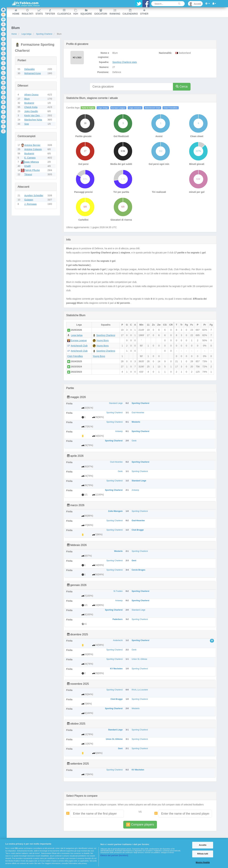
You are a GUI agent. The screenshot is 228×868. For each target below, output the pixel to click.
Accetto (203, 845)
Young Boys (102, 340)
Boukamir (29, 103)
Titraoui (28, 174)
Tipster (50, 12)
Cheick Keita (31, 107)
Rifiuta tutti (203, 854)
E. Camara (30, 158)
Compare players (140, 825)
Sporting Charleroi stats (125, 62)
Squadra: (104, 62)
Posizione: (103, 72)
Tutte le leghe (88, 108)
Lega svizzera (135, 108)
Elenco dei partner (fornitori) (114, 855)
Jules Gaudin (31, 111)
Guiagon (29, 200)
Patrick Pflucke (32, 170)
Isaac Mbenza (32, 162)
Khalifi (27, 166)
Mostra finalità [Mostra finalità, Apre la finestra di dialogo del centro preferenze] (203, 862)
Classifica (64, 12)
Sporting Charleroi (44, 34)
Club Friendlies (171, 108)
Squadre (86, 12)
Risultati (27, 12)
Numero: (104, 67)
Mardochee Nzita (33, 120)
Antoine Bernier (32, 145)
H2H (76, 12)
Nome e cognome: (103, 55)
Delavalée (29, 69)
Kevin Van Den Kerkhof (36, 115)
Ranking (115, 12)
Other (144, 12)
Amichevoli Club (153, 108)
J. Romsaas (30, 204)
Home (16, 12)
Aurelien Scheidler (34, 195)
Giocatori (101, 12)
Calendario (130, 12)
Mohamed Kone (33, 73)
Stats (39, 12)
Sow (27, 124)
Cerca (182, 86)
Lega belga (26, 34)
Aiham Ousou (31, 95)
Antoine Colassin (33, 149)
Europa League (118, 108)
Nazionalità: (165, 53)
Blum (27, 99)
